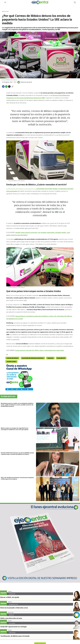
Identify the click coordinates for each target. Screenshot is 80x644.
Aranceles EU (61, 358)
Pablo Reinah (12, 633)
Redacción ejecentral (11, 616)
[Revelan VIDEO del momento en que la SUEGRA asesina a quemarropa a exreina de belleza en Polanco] (58, 464)
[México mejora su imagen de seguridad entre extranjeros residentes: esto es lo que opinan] (58, 440)
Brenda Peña (12, 594)
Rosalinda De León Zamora (14, 605)
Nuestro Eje (5, 11)
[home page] (40, 2)
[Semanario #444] (40, 543)
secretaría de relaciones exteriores (33, 358)
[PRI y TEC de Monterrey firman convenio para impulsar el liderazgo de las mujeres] (58, 489)
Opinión (10, 591)
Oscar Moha (12, 623)
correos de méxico (12, 358)
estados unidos (11, 362)
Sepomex (50, 358)
